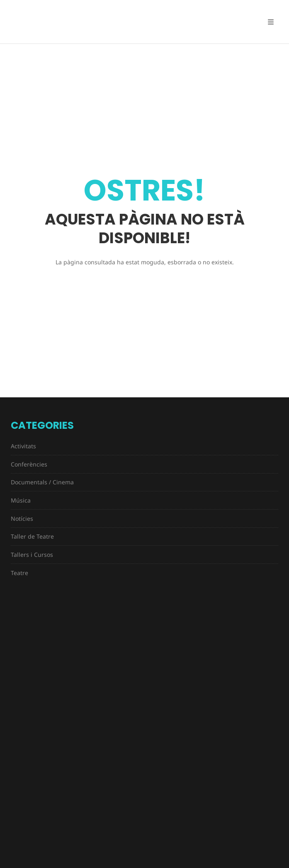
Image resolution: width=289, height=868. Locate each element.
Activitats (23, 446)
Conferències (29, 464)
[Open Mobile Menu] (271, 22)
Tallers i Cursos (32, 555)
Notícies (22, 519)
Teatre (19, 573)
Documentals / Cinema (42, 482)
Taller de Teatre (32, 536)
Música (21, 500)
